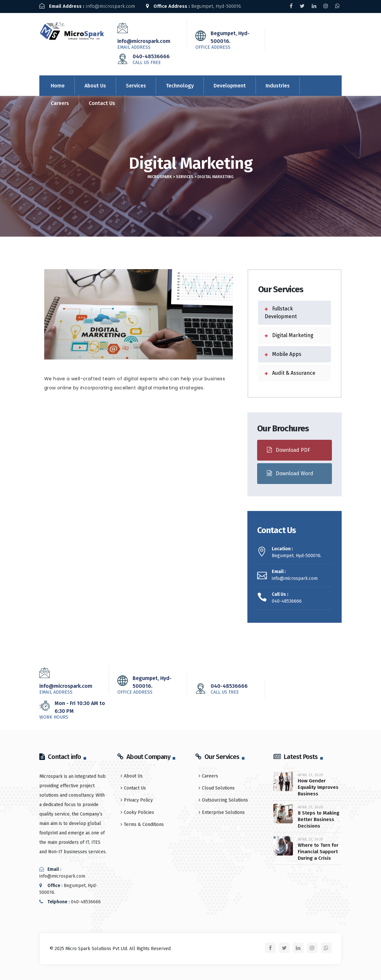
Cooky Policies (139, 811)
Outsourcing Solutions (225, 799)
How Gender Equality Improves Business (318, 786)
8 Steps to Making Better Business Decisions (319, 818)
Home (58, 85)
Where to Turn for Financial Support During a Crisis (318, 851)
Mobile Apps (286, 353)
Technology (180, 85)
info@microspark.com (87, 6)
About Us (95, 85)
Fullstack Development (281, 312)
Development (230, 85)
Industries (278, 85)
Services (136, 85)
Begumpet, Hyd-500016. (194, 6)
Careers (60, 102)
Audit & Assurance (293, 372)
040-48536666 (152, 58)
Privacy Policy (138, 799)
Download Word (290, 472)
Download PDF (289, 449)
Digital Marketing (292, 334)
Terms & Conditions (144, 823)
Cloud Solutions (218, 787)
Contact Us (102, 102)
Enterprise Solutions (223, 811)
